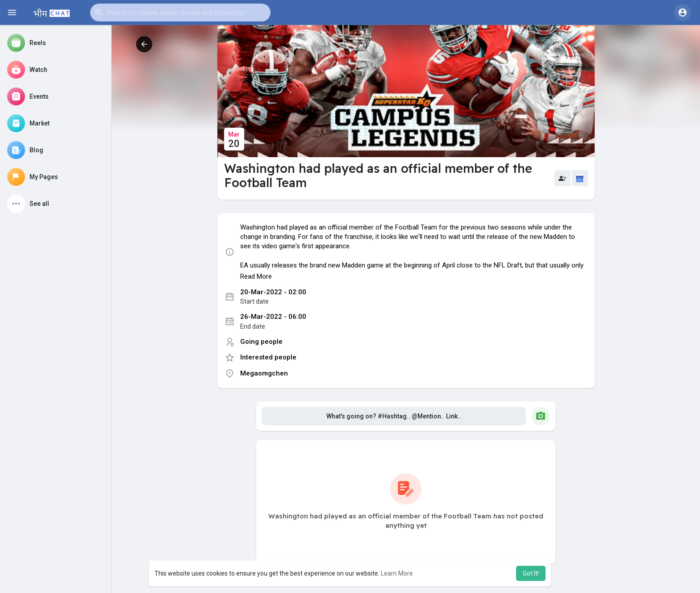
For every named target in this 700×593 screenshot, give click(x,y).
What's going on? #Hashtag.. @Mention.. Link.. (394, 416)
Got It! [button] (531, 573)
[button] (180, 13)
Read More (256, 276)
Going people (261, 342)
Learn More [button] (397, 573)
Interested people (268, 357)
